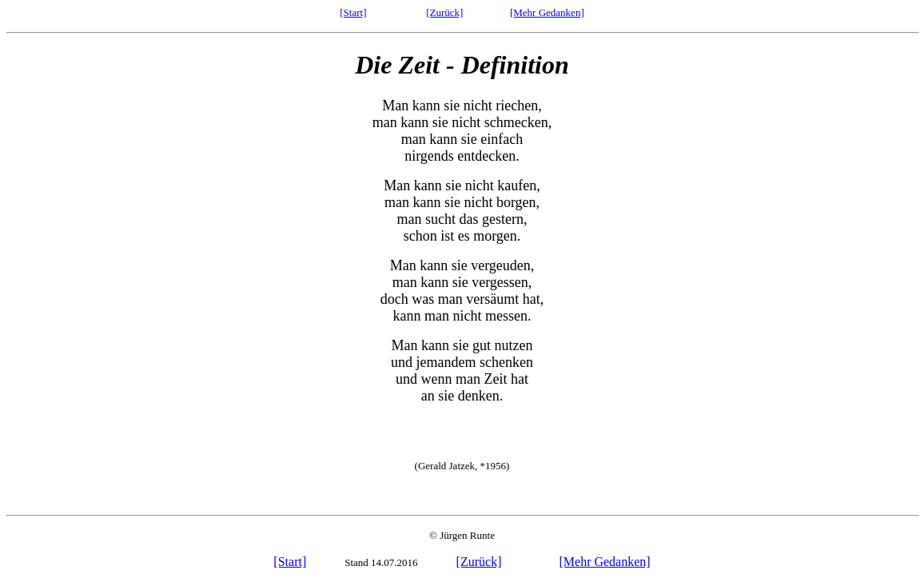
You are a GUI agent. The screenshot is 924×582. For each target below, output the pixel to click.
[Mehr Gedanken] (547, 12)
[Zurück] (444, 12)
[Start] (353, 12)
